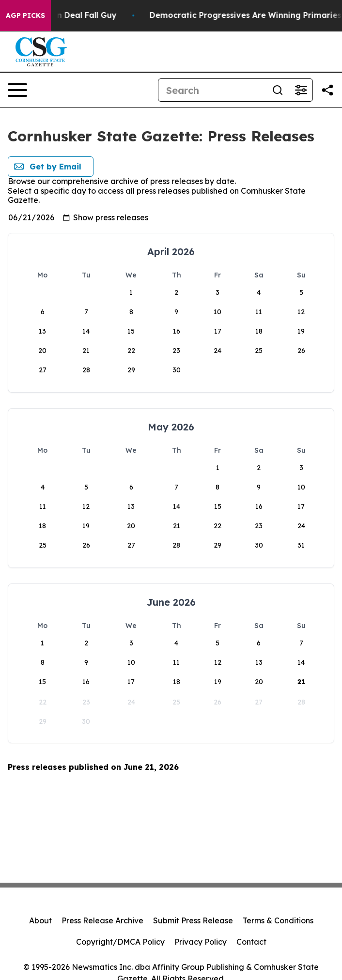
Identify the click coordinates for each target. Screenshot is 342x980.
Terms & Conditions (278, 920)
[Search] (212, 90)
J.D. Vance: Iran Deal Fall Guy (69, 15)
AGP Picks (25, 15)
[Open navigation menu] (17, 90)
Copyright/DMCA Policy (120, 942)
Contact (251, 942)
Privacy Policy (201, 942)
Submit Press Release (193, 920)
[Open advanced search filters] (301, 90)
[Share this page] (327, 90)
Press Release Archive (102, 920)
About (40, 920)
